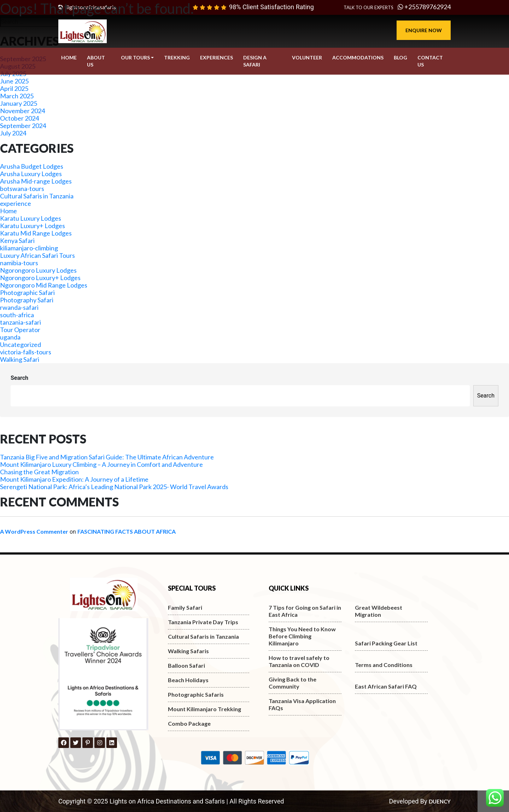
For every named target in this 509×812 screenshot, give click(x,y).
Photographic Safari (27, 292)
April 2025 (14, 88)
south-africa (17, 315)
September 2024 (23, 126)
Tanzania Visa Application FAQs (302, 704)
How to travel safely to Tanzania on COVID (299, 661)
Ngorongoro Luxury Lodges (38, 270)
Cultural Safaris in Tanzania (37, 196)
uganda (10, 337)
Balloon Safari (186, 665)
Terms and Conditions (384, 665)
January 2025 (19, 103)
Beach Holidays (188, 680)
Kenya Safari (17, 240)
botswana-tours (22, 188)
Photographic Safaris (196, 694)
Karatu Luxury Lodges (31, 218)
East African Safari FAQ (386, 686)
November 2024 (22, 111)
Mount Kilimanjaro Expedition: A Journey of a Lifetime (74, 479)
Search (19, 378)
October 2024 (19, 118)
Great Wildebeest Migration (379, 611)
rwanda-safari (19, 307)
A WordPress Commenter (34, 531)
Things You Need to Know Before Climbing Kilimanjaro (302, 636)
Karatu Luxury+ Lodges (33, 226)
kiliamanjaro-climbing (29, 248)
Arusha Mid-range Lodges (36, 181)
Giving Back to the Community (292, 683)
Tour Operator (20, 330)
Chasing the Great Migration (39, 472)
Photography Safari (27, 300)
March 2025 (17, 96)
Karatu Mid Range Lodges (36, 233)
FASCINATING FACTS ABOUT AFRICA (127, 531)
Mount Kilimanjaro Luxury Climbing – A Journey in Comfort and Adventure (101, 464)
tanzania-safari (21, 322)
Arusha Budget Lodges (32, 166)
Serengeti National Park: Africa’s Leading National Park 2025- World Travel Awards (114, 487)
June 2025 (14, 81)
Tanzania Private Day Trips (203, 622)
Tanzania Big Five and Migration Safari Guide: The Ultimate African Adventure (107, 457)
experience (16, 203)
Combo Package (189, 723)
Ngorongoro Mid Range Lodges (44, 285)
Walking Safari (20, 359)
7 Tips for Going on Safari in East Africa (305, 611)
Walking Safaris (188, 651)
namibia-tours (19, 263)
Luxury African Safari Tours (37, 255)
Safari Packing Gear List (386, 643)
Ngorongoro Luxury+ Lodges (40, 278)
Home (8, 211)
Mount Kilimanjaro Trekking (204, 709)
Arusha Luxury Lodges (31, 174)
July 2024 (13, 133)
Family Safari (185, 607)
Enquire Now (424, 30)
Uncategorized (21, 344)
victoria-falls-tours (26, 352)
